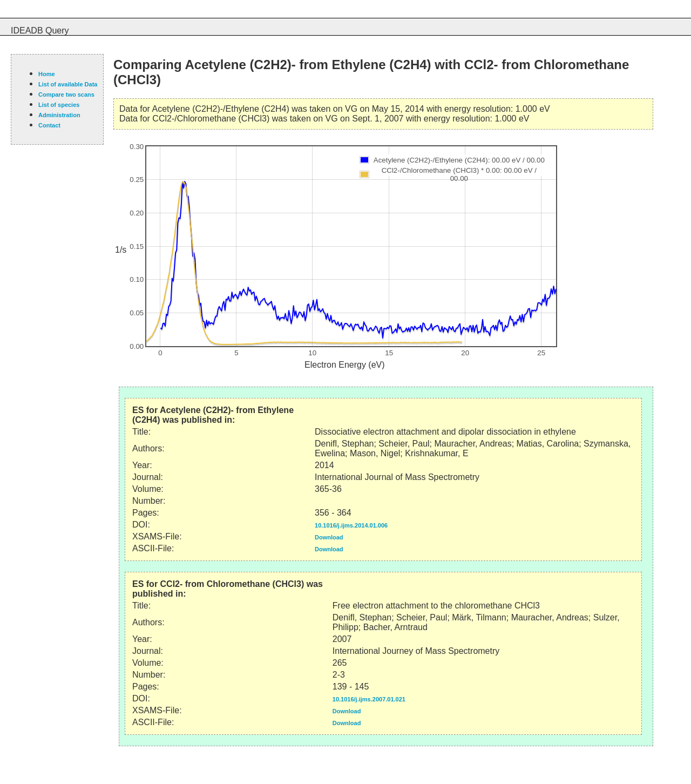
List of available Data (68, 84)
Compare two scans (66, 94)
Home (47, 74)
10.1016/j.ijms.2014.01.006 (351, 525)
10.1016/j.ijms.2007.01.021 (369, 699)
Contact (49, 125)
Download (329, 537)
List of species (59, 105)
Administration (59, 115)
